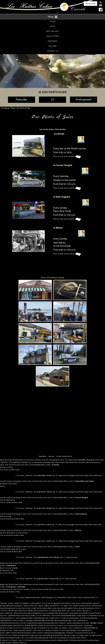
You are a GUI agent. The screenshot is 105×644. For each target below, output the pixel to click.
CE (53, 100)
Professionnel (84, 100)
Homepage (5, 108)
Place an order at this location (64, 157)
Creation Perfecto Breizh (64, 456)
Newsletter (43, 456)
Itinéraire (8, 475)
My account (90, 4)
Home (52, 22)
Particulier (22, 100)
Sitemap (51, 456)
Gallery (52, 46)
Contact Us (52, 51)
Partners (52, 41)
